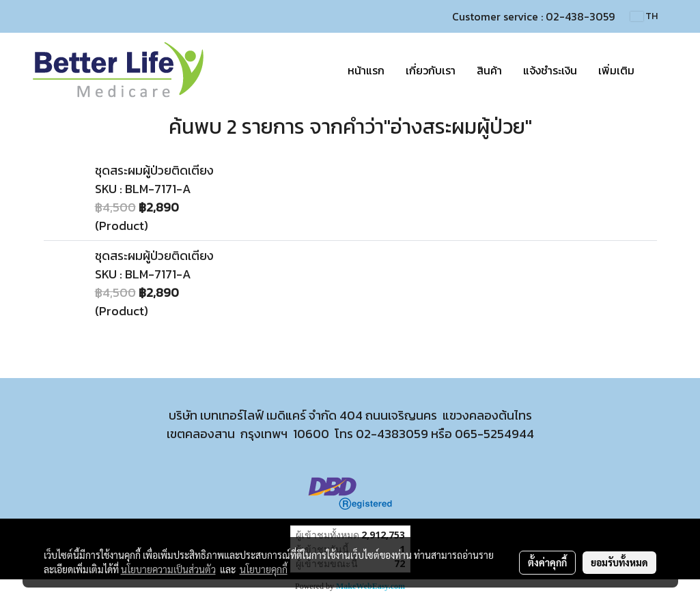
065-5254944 (494, 434)
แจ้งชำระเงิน (550, 70)
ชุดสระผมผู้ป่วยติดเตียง (154, 170)
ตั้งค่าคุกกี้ (547, 562)
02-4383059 (392, 434)
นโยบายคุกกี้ (264, 569)
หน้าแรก (366, 70)
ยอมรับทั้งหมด (619, 562)
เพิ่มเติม (616, 70)
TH (644, 16)
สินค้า (489, 70)
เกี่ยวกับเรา (431, 70)
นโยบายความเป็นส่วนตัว (168, 569)
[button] (657, 70)
